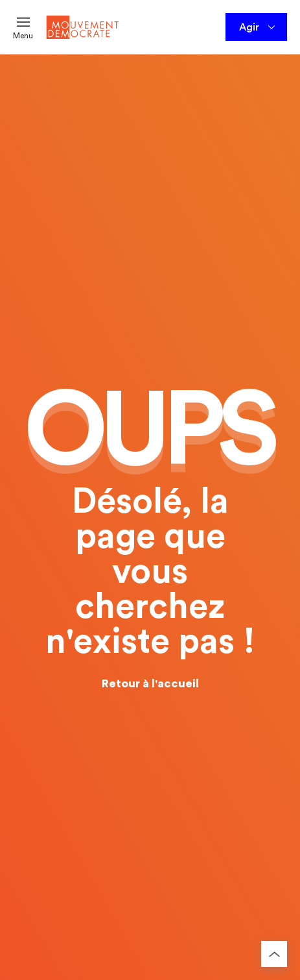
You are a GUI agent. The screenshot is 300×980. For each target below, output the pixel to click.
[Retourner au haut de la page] (274, 954)
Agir (258, 27)
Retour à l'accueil (150, 683)
